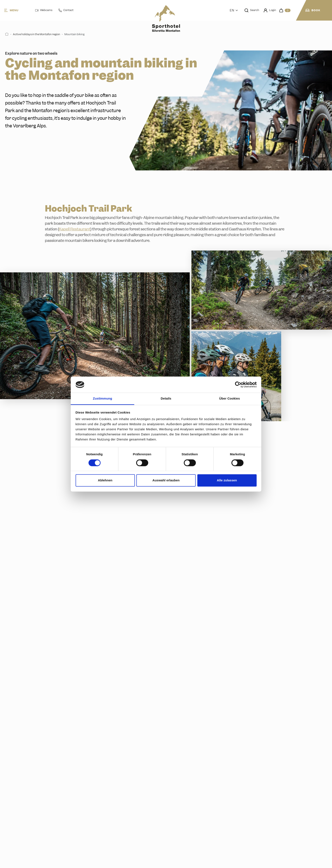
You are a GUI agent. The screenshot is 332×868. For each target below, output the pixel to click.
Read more (27, 737)
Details (270, 557)
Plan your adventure (203, 557)
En (234, 10)
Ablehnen (105, 480)
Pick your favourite (252, 737)
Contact (66, 10)
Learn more (28, 558)
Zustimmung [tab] (103, 399)
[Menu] (16, 10)
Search (252, 10)
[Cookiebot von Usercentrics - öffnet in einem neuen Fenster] (238, 385)
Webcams (44, 10)
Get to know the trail (123, 557)
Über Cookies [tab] (230, 399)
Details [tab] (166, 399)
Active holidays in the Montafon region (37, 34)
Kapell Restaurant (75, 229)
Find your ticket (140, 737)
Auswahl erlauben (166, 480)
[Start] (7, 34)
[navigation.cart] (285, 10)
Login (270, 10)
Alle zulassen (227, 480)
